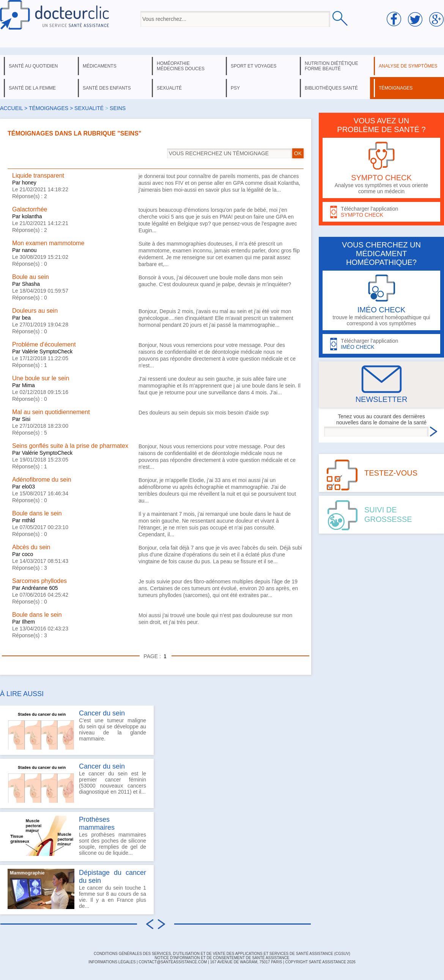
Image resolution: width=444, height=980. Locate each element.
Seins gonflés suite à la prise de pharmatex (70, 446)
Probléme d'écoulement (44, 344)
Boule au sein (31, 277)
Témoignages (49, 108)
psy (235, 88)
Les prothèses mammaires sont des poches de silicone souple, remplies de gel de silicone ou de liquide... (77, 836)
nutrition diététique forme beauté (331, 66)
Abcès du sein (31, 547)
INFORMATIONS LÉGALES (112, 962)
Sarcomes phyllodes (39, 581)
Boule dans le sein (37, 513)
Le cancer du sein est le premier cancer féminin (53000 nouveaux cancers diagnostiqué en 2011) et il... (77, 783)
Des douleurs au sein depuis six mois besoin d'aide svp (204, 413)
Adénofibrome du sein (42, 480)
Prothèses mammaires (97, 823)
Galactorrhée (30, 209)
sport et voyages (254, 66)
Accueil (11, 108)
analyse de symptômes (408, 66)
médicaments (100, 66)
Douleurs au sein (35, 311)
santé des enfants (107, 88)
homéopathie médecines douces (181, 66)
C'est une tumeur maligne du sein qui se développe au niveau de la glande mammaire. (77, 729)
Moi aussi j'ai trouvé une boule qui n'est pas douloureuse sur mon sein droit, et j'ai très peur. (215, 619)
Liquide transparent (38, 176)
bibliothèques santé (331, 88)
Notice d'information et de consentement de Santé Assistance (222, 958)
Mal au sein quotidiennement (51, 412)
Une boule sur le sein (41, 378)
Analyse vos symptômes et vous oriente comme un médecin (381, 168)
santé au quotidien (33, 66)
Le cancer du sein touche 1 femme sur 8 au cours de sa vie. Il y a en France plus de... (77, 889)
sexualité (169, 88)
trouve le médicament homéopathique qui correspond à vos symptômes (381, 300)
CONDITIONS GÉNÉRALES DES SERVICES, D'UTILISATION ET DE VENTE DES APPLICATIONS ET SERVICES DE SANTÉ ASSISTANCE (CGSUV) (222, 954)
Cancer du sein (102, 713)
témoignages (396, 88)
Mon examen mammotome (48, 243)
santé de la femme (32, 88)
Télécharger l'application (381, 212)
